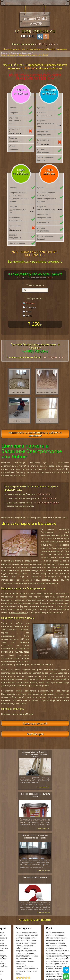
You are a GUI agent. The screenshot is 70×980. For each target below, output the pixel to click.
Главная (5, 53)
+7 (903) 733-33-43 (35, 31)
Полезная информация (21, 53)
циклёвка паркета (18, 613)
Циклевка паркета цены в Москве (17, 714)
